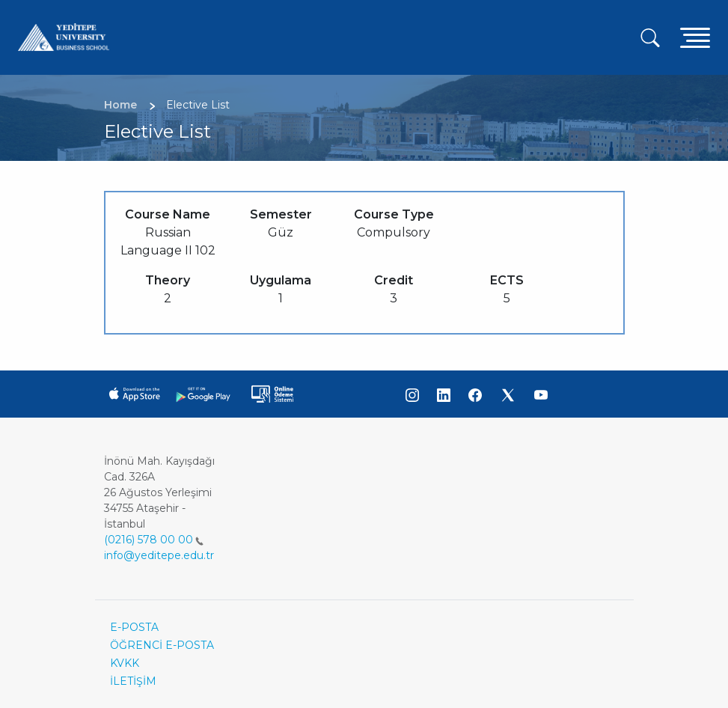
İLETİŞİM (133, 681)
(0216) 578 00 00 (154, 540)
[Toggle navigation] (695, 37)
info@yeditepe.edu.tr (159, 555)
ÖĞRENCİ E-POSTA (162, 645)
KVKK (125, 663)
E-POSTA (134, 627)
